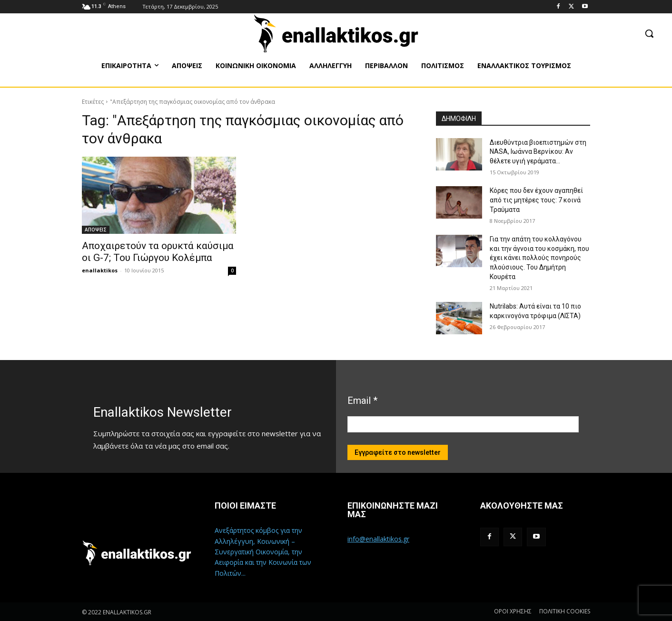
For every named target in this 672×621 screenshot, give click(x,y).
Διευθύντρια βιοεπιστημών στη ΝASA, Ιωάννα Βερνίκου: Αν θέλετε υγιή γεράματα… (538, 152)
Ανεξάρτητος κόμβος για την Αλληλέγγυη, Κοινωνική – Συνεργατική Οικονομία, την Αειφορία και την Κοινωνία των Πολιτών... (263, 552)
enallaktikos (100, 270)
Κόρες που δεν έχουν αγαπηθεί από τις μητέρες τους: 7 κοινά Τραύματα (536, 200)
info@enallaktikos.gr (378, 539)
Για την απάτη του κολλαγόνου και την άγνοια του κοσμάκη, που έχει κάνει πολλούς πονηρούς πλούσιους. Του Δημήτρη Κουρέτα (539, 258)
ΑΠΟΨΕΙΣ (96, 230)
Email (362, 401)
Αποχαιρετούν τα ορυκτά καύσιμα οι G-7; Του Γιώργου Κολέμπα (158, 252)
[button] (649, 33)
